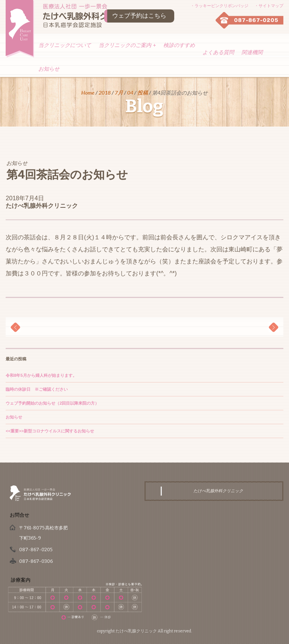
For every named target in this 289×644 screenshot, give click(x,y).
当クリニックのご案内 (127, 45)
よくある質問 (218, 52)
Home (88, 93)
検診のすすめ (179, 45)
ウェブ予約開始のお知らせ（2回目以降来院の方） (52, 403)
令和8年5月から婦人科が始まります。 (41, 375)
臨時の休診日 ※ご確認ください (37, 389)
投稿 (143, 93)
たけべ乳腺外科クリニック (42, 206)
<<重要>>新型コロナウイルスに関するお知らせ (50, 431)
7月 (119, 93)
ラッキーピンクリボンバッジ (221, 6)
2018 (105, 93)
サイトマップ (271, 6)
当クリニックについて (65, 45)
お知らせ (49, 69)
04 (130, 93)
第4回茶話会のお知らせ (67, 175)
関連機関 (252, 52)
